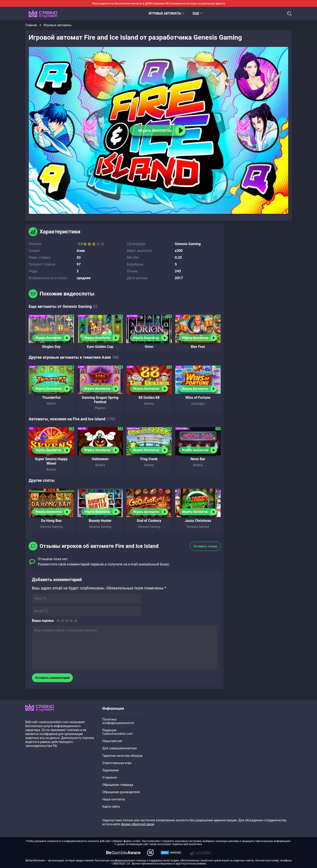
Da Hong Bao (51, 521)
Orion (149, 347)
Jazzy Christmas (198, 521)
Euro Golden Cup (100, 347)
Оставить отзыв (205, 546)
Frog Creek (149, 459)
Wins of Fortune (198, 398)
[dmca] (123, 853)
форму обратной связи (138, 824)
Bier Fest (198, 347)
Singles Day (51, 347)
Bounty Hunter (100, 521)
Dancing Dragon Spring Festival (100, 400)
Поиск (289, 14)
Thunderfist (51, 398)
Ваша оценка (43, 621)
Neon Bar (198, 459)
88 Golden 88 (149, 398)
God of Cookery (149, 521)
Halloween (100, 459)
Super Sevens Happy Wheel (51, 461)
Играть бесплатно (48, 338)
